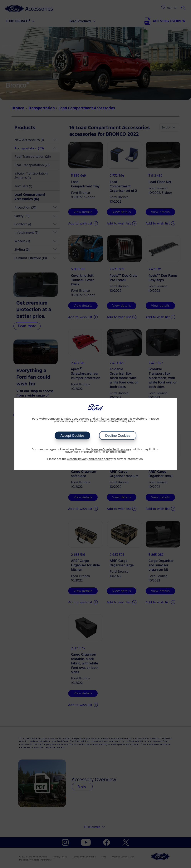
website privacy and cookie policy (89, 459)
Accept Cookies (72, 436)
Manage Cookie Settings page (111, 450)
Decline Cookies (118, 436)
